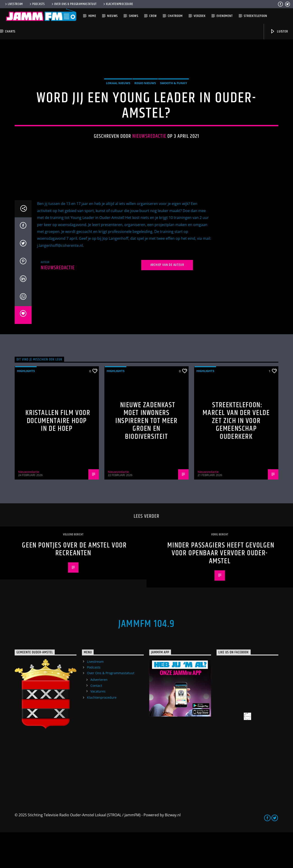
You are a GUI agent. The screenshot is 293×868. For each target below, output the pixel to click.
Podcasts (37, 4)
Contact (96, 721)
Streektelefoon (255, 16)
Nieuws (112, 16)
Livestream (14, 4)
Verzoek (200, 16)
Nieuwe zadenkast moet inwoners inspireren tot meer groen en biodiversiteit (146, 457)
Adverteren (99, 716)
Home (92, 16)
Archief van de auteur (167, 301)
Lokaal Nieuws (118, 101)
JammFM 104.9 (146, 660)
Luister (279, 31)
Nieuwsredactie (149, 154)
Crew (153, 16)
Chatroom (175, 16)
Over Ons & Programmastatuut (74, 4)
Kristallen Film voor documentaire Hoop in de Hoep (58, 457)
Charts (10, 31)
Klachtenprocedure (118, 4)
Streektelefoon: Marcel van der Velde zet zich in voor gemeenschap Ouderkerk (236, 457)
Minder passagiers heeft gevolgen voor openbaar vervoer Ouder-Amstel (221, 589)
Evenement (225, 16)
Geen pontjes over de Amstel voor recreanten (74, 585)
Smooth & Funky (174, 101)
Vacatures (98, 727)
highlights (26, 407)
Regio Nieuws (145, 101)
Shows (134, 16)
